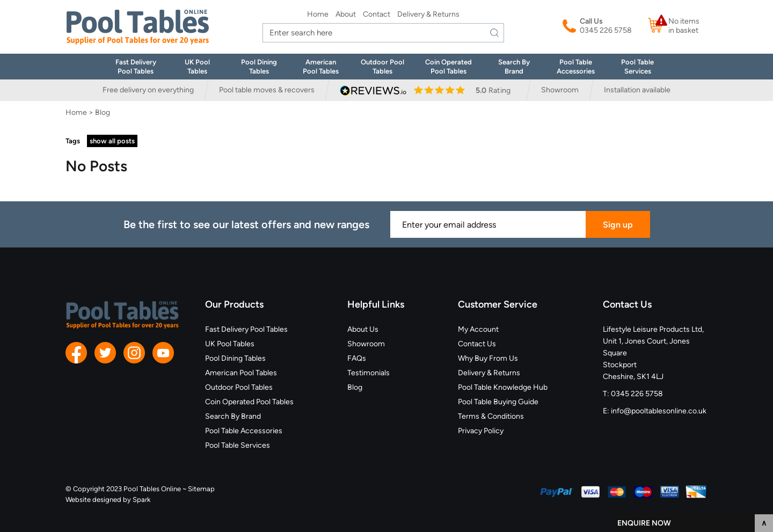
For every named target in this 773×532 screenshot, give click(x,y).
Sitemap (201, 489)
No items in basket (684, 26)
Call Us (591, 21)
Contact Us (477, 344)
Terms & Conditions (491, 416)
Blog (355, 387)
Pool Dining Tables (235, 358)
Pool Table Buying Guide (498, 402)
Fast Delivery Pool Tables (246, 329)
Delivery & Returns (428, 14)
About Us (363, 329)
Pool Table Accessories (244, 431)
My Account (478, 329)
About (346, 14)
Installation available (637, 90)
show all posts (112, 141)
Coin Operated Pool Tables (249, 402)
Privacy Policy (481, 431)
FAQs (357, 358)
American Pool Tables (241, 373)
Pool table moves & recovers (267, 90)
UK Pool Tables (230, 344)
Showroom (560, 90)
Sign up (618, 225)
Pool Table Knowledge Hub (503, 387)
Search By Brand (233, 416)
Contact (377, 14)
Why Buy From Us (488, 358)
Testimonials (369, 373)
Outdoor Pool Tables (239, 387)
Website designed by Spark (108, 500)
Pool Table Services (238, 445)
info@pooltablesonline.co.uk (659, 411)
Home (318, 14)
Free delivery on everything (148, 90)
